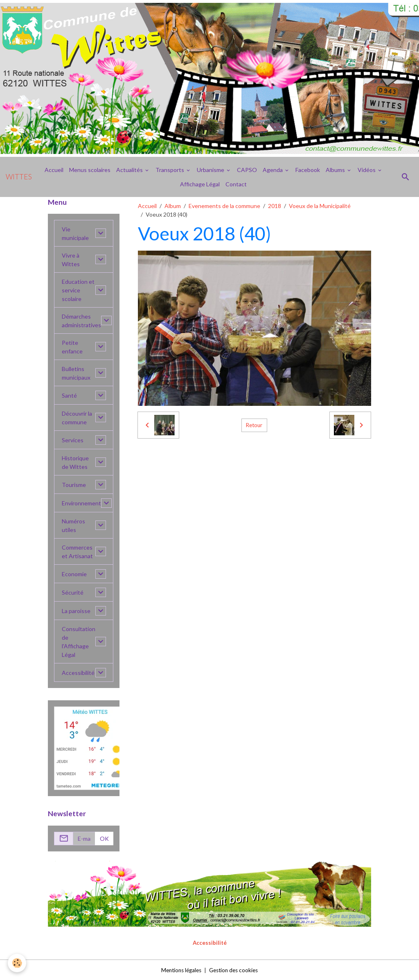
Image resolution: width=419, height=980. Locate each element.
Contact (236, 184)
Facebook (308, 170)
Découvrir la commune (77, 418)
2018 (275, 206)
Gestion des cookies (235, 970)
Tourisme (74, 485)
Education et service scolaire (78, 290)
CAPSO (247, 170)
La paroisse (76, 611)
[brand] (19, 177)
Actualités (130, 170)
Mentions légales (179, 970)
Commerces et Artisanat (77, 552)
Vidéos (367, 170)
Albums (336, 170)
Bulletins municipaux (76, 373)
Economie (74, 574)
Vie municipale (75, 233)
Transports (170, 170)
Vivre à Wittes (71, 260)
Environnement (81, 503)
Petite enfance (72, 347)
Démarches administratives (81, 321)
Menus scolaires (90, 170)
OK (104, 839)
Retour (254, 425)
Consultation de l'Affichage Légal (79, 642)
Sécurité (73, 592)
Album (173, 206)
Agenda (273, 170)
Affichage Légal (200, 184)
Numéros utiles (73, 525)
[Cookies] (17, 963)
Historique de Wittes (75, 462)
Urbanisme (211, 170)
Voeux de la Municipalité (320, 206)
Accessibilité (78, 673)
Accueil (54, 170)
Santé (69, 395)
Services (73, 440)
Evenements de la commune (224, 206)
